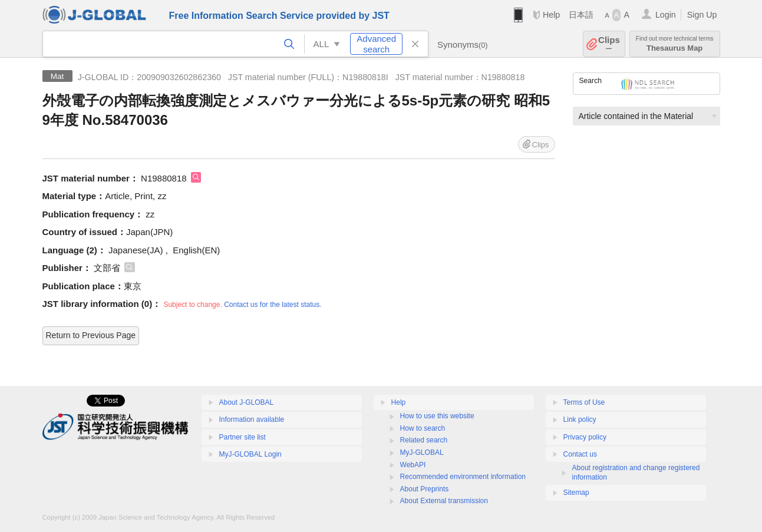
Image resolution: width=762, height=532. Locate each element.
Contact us (580, 454)
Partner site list (243, 437)
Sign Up (702, 15)
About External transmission (444, 501)
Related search (424, 440)
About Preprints (425, 489)
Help (551, 15)
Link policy (580, 419)
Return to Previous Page (91, 335)
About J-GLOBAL (247, 402)
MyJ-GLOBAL (422, 452)
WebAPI (413, 465)
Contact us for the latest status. (273, 305)
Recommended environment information (463, 477)
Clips (609, 44)
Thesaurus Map (675, 44)
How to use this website (437, 416)
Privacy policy (585, 437)
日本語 (581, 15)
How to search (423, 428)
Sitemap (576, 493)
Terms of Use (584, 402)
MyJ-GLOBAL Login (250, 454)
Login (666, 15)
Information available (252, 419)
